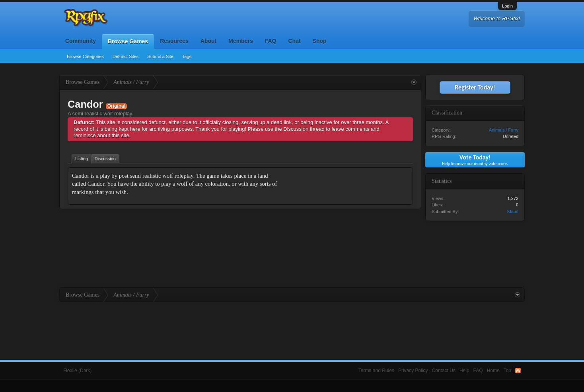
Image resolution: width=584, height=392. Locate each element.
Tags (187, 56)
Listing (82, 159)
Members (240, 41)
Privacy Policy (413, 371)
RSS (518, 371)
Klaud (513, 212)
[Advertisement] (349, 221)
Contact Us (444, 371)
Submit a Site (160, 56)
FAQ (271, 41)
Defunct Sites (126, 56)
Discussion (105, 159)
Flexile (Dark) (77, 371)
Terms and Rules (376, 371)
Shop (320, 41)
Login (507, 6)
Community (81, 41)
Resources (174, 41)
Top (507, 371)
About (208, 41)
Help (464, 371)
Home (493, 371)
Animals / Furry (504, 130)
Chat (294, 41)
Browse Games (128, 41)
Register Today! (475, 87)
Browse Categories (85, 56)
